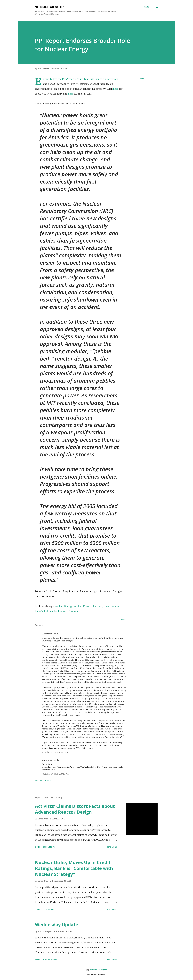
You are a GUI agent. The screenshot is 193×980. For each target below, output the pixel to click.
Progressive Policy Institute (78, 79)
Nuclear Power (82, 606)
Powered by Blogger (96, 970)
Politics (48, 611)
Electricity (98, 606)
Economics (75, 611)
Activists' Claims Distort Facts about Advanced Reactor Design (75, 809)
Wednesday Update (57, 925)
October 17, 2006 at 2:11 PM (55, 752)
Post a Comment (43, 780)
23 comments (49, 847)
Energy (39, 611)
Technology (61, 611)
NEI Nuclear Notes (49, 7)
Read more (112, 847)
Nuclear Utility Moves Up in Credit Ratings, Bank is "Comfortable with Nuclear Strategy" (74, 868)
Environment (112, 606)
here (116, 89)
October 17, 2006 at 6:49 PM (55, 774)
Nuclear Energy (63, 606)
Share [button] (142, 78)
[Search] (147, 7)
